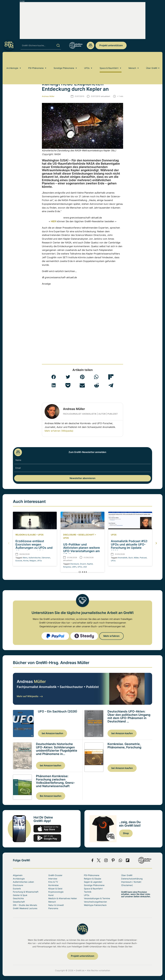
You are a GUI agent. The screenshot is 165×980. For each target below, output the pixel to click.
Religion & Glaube (26, 535)
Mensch (132, 59)
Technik (88, 892)
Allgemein (18, 875)
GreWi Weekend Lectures (25, 908)
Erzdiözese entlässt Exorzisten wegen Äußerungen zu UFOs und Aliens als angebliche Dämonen (34, 548)
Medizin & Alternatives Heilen (63, 898)
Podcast (143, 558)
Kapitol (90, 564)
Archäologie (12, 59)
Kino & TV (53, 882)
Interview (53, 879)
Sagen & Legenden (93, 882)
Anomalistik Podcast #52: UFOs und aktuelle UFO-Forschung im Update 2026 (129, 546)
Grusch (83, 564)
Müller (136, 558)
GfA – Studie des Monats (25, 905)
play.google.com (47, 838)
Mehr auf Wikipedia (30, 696)
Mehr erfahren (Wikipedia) (59, 431)
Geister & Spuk (20, 895)
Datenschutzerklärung (132, 879)
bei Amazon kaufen (52, 733)
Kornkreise (53, 885)
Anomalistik (123, 558)
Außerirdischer (35, 558)
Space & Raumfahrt (109, 59)
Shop (126, 833)
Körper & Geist (55, 889)
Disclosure (70, 535)
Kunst (51, 895)
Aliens (25, 558)
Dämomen (46, 558)
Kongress (67, 567)
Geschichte (18, 898)
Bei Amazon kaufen (51, 796)
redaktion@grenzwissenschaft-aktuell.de (90, 45)
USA (85, 567)
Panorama (53, 908)
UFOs (87, 59)
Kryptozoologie (56, 892)
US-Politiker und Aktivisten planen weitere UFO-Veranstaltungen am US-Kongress (82, 549)
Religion (33, 561)
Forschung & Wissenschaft (26, 892)
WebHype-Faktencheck (95, 905)
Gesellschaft (86, 535)
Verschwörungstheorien (95, 902)
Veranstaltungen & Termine (97, 898)
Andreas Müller (48, 96)
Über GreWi (152, 59)
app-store (47, 829)
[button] (54, 377)
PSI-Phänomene (36, 59)
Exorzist (19, 561)
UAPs (74, 567)
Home (15, 66)
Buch (131, 558)
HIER (53, 221)
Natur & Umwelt (56, 905)
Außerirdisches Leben (31, 66)
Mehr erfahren (111, 636)
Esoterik (17, 889)
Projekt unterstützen (111, 45)
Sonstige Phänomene (64, 59)
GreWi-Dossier (55, 875)
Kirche (26, 561)
